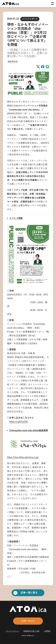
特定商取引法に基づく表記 (31, 631)
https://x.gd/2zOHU (19, 422)
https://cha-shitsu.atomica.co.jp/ (23, 457)
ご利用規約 (47, 631)
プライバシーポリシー (12, 631)
